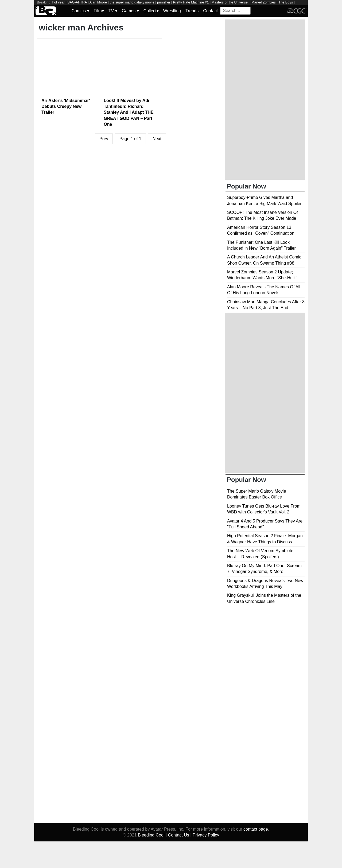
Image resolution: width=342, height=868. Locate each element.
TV (113, 11)
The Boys (286, 2)
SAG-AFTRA (77, 2)
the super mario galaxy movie (132, 2)
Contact (210, 11)
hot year (59, 2)
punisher (164, 2)
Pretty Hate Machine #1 (191, 2)
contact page (256, 829)
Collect (151, 11)
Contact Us (179, 835)
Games (130, 11)
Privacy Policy (206, 835)
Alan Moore (98, 2)
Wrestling (172, 11)
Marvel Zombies (264, 2)
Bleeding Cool (151, 835)
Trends (192, 11)
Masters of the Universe (230, 2)
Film (99, 11)
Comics (80, 11)
